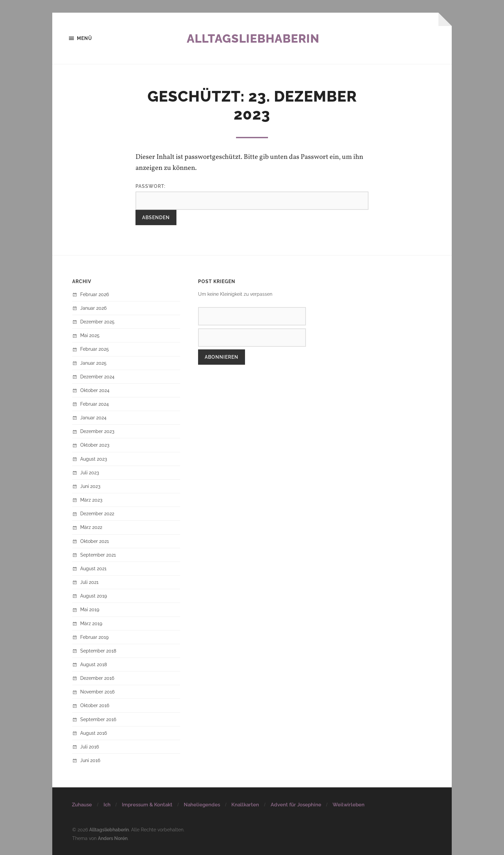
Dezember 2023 (97, 431)
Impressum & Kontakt (147, 805)
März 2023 (91, 500)
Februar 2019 (94, 637)
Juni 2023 (90, 486)
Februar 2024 (95, 404)
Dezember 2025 (97, 322)
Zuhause (82, 805)
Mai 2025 (90, 335)
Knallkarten (245, 805)
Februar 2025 (95, 349)
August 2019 (94, 596)
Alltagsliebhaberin (253, 38)
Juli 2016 (90, 747)
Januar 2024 (93, 418)
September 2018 (98, 651)
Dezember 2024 (97, 377)
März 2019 (91, 623)
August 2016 (94, 733)
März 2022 (91, 527)
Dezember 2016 (97, 678)
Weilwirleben (349, 805)
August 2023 (94, 459)
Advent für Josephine (296, 805)
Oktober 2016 (95, 706)
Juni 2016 (90, 760)
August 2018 (94, 664)
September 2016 (98, 719)
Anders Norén (113, 838)
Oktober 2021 (95, 541)
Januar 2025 (93, 363)
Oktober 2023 (95, 445)
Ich (107, 805)
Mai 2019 (90, 610)
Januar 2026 (93, 308)
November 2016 (97, 692)
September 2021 (98, 555)
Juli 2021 (89, 582)
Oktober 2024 (95, 390)
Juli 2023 (90, 472)
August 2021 (93, 568)
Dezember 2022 (97, 513)
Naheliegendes (202, 805)
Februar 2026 (95, 294)
